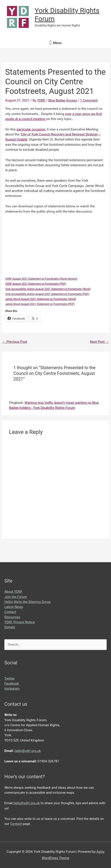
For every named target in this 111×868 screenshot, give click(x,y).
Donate (10, 627)
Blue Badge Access (63, 100)
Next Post (99, 342)
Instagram (12, 689)
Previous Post (15, 342)
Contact (10, 612)
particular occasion (31, 129)
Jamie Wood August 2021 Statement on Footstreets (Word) (41, 299)
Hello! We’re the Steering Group (27, 602)
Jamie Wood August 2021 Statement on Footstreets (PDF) (40, 304)
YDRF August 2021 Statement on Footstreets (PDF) (36, 284)
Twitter (10, 678)
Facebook (12, 684)
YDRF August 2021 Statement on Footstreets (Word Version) (41, 279)
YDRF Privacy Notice (20, 622)
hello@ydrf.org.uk (28, 751)
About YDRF (13, 592)
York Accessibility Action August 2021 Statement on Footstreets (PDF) (47, 294)
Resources (12, 617)
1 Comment (89, 100)
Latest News (14, 607)
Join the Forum (16, 597)
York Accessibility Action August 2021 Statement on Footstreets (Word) (48, 289)
